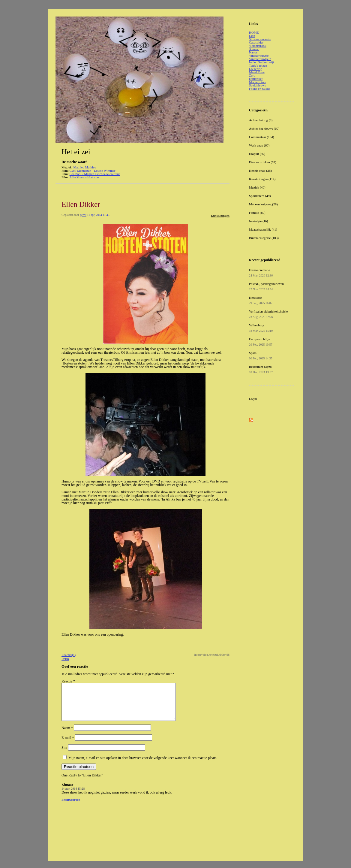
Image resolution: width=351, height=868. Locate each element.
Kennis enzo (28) (260, 171)
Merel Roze (257, 72)
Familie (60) (257, 213)
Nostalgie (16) (258, 221)
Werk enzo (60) (259, 145)
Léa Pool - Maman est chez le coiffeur (95, 174)
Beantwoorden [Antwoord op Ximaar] (71, 807)
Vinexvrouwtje (259, 56)
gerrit (83, 215)
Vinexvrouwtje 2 (260, 59)
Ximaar (254, 49)
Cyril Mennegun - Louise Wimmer (93, 171)
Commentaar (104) (261, 137)
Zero (252, 75)
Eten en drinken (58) (263, 162)
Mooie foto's (257, 82)
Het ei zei (76, 152)
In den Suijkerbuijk (262, 62)
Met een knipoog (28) (263, 204)
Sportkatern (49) (260, 196)
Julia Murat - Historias (84, 177)
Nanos (253, 52)
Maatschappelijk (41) (263, 229)
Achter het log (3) (261, 120)
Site (64, 755)
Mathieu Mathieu (85, 167)
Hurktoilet (256, 79)
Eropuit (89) (257, 154)
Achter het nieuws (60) (264, 129)
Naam (67, 735)
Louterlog (255, 69)
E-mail (68, 745)
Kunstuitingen (220, 216)
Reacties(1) (69, 655)
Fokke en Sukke (260, 89)
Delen (65, 659)
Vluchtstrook (258, 46)
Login (253, 399)
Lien (252, 36)
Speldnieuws (257, 85)
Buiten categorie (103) (264, 238)
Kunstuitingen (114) (262, 179)
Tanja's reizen (258, 65)
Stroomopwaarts (260, 39)
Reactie (68, 681)
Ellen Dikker (81, 204)
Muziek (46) (257, 187)
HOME (254, 32)
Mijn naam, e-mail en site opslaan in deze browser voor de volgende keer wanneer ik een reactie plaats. (143, 765)
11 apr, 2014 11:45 (98, 215)
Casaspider (256, 42)
